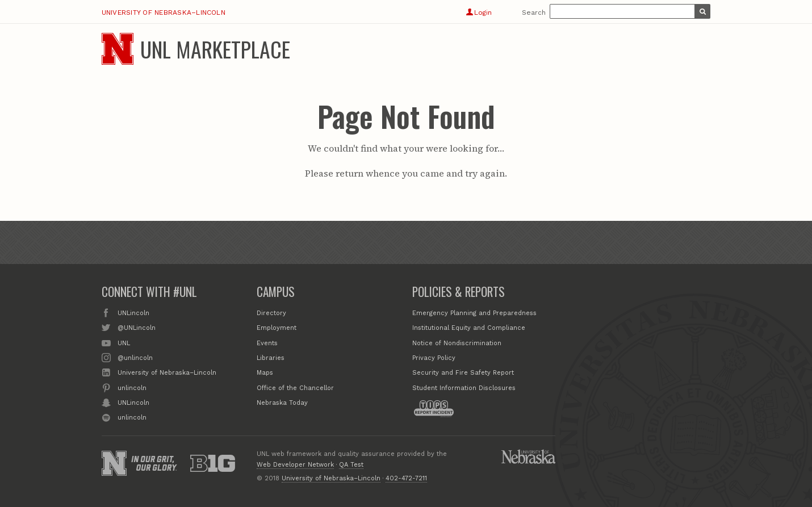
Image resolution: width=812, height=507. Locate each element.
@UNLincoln (137, 327)
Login (479, 12)
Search (534, 12)
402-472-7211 (406, 478)
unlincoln (132, 387)
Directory (271, 313)
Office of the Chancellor (295, 388)
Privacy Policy (434, 358)
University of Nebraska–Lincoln (164, 12)
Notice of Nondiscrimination (457, 343)
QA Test (351, 465)
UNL (124, 342)
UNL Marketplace (215, 49)
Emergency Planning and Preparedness (474, 313)
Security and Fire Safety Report (463, 373)
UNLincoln (133, 312)
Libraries (271, 358)
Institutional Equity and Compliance (469, 328)
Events (267, 343)
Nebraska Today (282, 403)
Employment (277, 328)
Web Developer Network (295, 465)
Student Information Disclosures (464, 388)
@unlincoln (135, 357)
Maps (265, 373)
